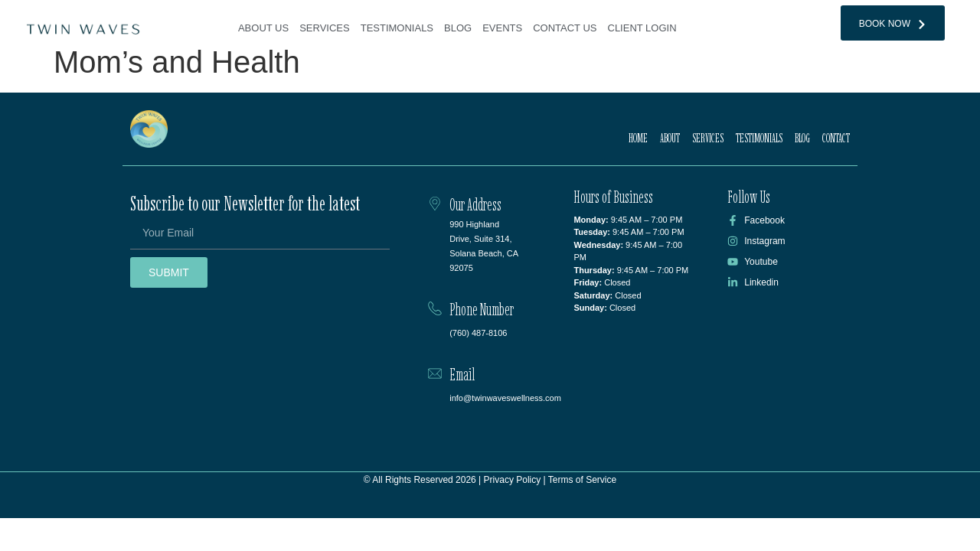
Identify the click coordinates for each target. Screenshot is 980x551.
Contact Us (565, 28)
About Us (263, 28)
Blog (458, 28)
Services (325, 28)
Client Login (642, 28)
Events (502, 28)
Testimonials (397, 28)
